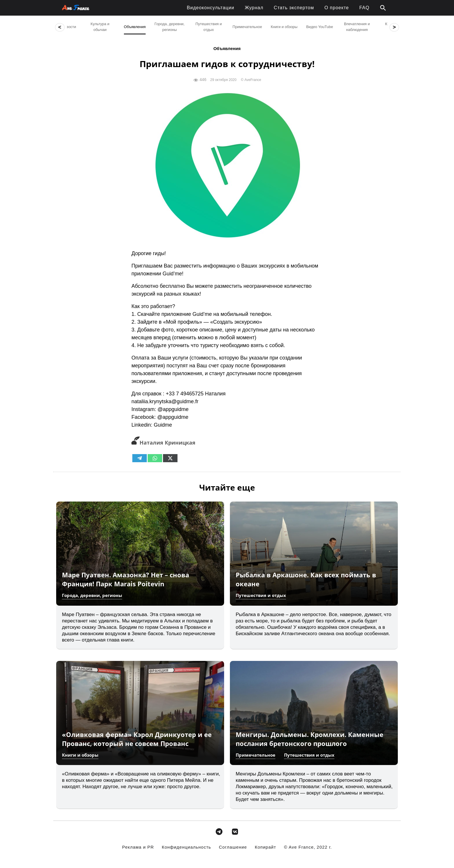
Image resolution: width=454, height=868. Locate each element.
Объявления (227, 48)
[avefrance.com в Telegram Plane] (219, 832)
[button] (383, 8)
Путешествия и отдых (261, 595)
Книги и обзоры (80, 755)
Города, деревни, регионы (92, 595)
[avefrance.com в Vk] (235, 832)
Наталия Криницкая (163, 443)
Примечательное (256, 755)
